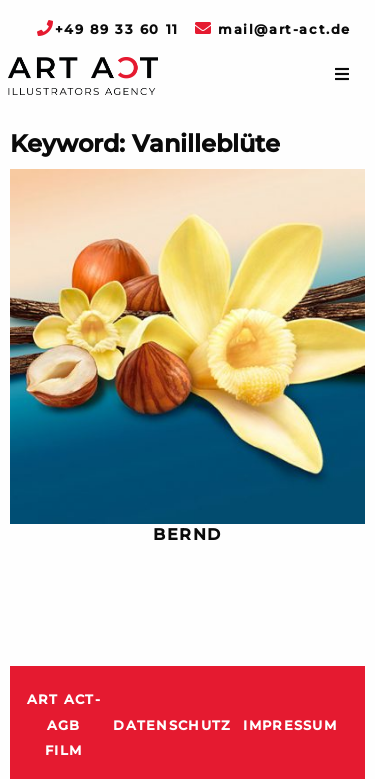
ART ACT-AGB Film (64, 725)
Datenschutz (172, 725)
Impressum (290, 725)
